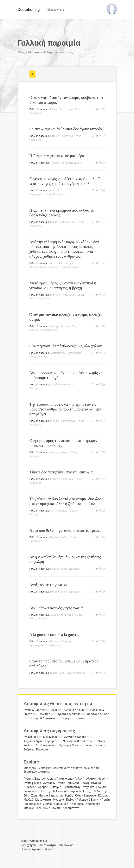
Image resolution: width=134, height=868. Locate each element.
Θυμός (54, 673)
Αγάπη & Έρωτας (34, 710)
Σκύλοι (66, 190)
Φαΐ (52, 511)
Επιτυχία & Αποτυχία (62, 479)
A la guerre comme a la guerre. (54, 634)
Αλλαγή (54, 326)
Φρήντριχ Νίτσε (69, 745)
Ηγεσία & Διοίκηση (69, 714)
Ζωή (73, 222)
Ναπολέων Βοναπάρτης (78, 741)
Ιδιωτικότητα (47, 845)
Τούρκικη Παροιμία (36, 750)
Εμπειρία (55, 190)
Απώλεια (54, 267)
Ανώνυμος (30, 737)
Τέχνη (65, 718)
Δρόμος (55, 452)
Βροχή (81, 295)
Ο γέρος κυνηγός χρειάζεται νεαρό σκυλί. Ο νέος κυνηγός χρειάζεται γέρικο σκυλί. (65, 181)
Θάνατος (81, 718)
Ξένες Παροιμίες (71, 163)
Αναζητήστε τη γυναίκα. (49, 585)
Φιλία (47, 808)
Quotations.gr (29, 10)
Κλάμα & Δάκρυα (60, 222)
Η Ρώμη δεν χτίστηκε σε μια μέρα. (57, 156)
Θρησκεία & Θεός (98, 714)
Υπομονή (55, 163)
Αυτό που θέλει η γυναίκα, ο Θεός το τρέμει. (66, 530)
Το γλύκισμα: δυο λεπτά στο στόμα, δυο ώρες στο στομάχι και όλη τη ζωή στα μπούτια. (66, 501)
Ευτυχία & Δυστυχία (61, 109)
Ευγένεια (75, 791)
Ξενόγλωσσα (53, 645)
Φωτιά (79, 615)
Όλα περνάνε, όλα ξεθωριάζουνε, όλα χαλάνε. (67, 346)
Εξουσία (55, 421)
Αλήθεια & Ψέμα (73, 710)
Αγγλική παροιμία (75, 737)
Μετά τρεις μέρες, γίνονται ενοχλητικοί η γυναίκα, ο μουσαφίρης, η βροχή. (63, 285)
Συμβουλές (61, 804)
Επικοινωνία (32, 791)
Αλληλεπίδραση (38, 267)
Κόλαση (65, 452)
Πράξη (106, 800)
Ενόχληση (56, 295)
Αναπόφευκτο (58, 353)
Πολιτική (45, 714)
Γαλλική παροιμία (39, 109)
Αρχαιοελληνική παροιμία (40, 741)
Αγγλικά (37, 849)
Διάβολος (30, 787)
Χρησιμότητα (37, 194)
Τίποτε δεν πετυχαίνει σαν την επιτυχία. (62, 472)
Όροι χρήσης (29, 845)
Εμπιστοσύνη (68, 421)
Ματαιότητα (75, 353)
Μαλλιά (34, 330)
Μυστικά (58, 800)
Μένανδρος (50, 737)
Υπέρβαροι (62, 511)
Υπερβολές (69, 295)
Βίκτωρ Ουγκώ (94, 745)
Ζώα (62, 673)
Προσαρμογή (37, 645)
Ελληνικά (49, 849)
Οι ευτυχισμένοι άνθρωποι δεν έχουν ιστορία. (66, 129)
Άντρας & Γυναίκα (70, 326)
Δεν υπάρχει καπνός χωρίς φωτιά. (57, 608)
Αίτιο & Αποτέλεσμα (62, 263)
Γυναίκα (55, 537)
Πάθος (64, 537)
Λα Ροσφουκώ (45, 745)
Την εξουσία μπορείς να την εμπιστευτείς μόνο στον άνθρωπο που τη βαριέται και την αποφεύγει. (65, 409)
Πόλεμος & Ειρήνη (61, 641)
